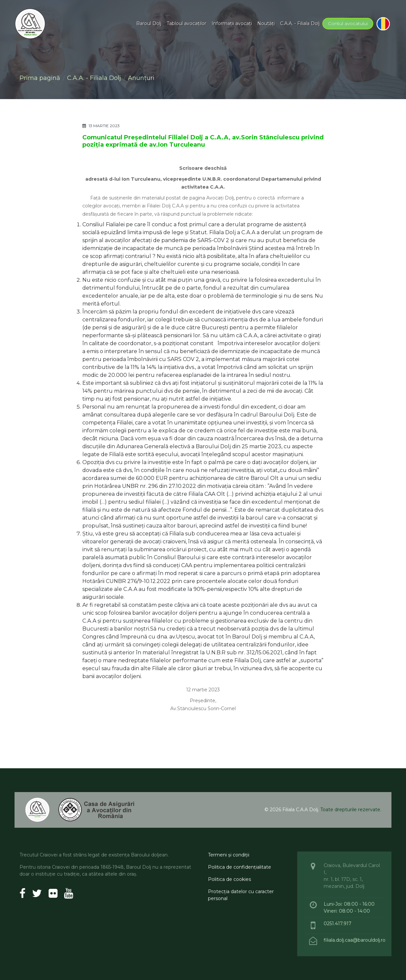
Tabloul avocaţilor (186, 23)
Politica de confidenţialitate (240, 867)
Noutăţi (266, 23)
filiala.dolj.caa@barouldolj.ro (355, 940)
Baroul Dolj (149, 23)
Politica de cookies (229, 879)
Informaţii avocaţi (232, 23)
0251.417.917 (338, 924)
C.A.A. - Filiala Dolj (300, 23)
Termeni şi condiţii (229, 855)
